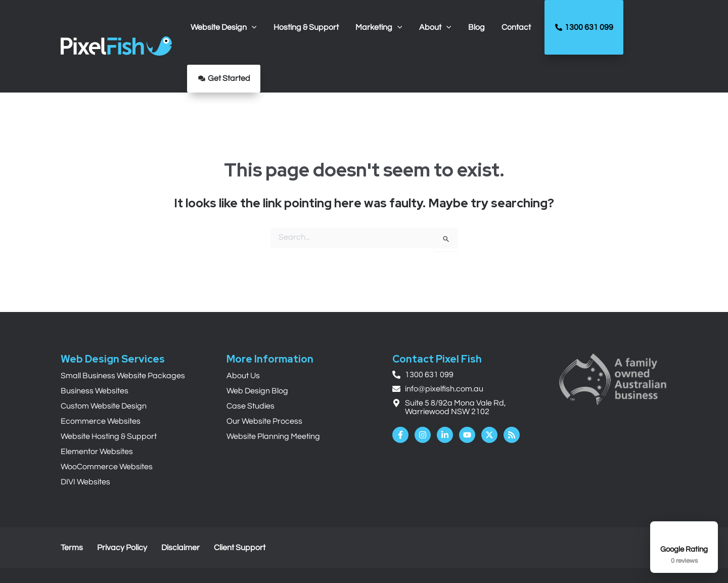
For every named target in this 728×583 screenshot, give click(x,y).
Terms (72, 548)
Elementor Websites (97, 452)
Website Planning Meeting (273, 436)
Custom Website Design (104, 406)
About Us (243, 376)
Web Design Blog (257, 391)
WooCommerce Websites (107, 467)
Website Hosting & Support (109, 436)
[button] (223, 27)
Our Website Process (264, 421)
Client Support (240, 548)
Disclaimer (180, 548)
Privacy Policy (122, 548)
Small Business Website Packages (123, 376)
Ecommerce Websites (101, 421)
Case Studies (251, 406)
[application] (251, 27)
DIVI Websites (85, 482)
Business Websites (95, 391)
